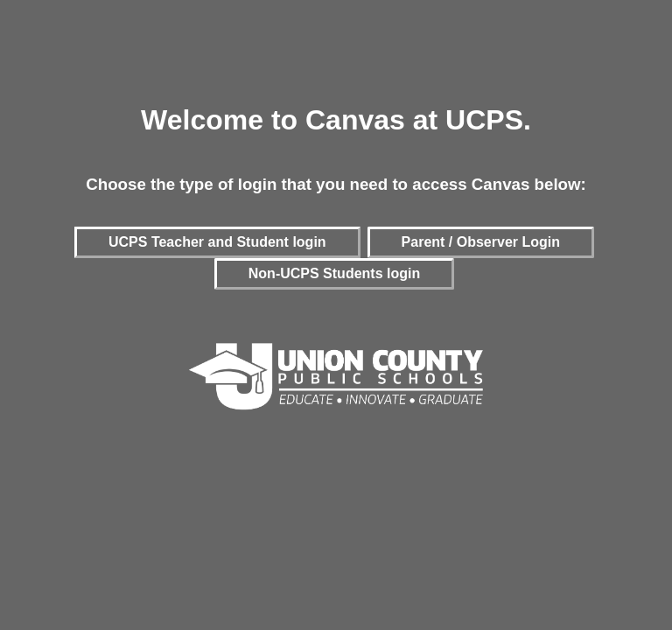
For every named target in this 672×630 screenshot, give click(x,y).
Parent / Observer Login (481, 242)
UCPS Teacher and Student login (217, 242)
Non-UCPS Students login (334, 273)
